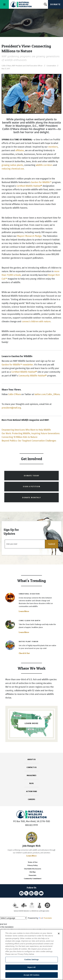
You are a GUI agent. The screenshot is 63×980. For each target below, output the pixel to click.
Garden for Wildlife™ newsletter (17, 365)
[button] (52, 544)
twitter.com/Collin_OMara (47, 394)
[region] (31, 955)
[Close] (59, 934)
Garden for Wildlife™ (41, 182)
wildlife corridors (44, 165)
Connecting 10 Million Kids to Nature (20, 437)
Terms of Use (33, 862)
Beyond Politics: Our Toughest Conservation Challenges (29, 441)
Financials (33, 875)
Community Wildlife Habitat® (33, 376)
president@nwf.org (11, 408)
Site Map (33, 872)
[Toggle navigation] (4, 4)
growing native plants (12, 165)
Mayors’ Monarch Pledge (29, 236)
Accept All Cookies (31, 975)
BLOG (31, 783)
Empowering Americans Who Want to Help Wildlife (26, 430)
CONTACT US (32, 767)
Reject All (31, 967)
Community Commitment (33, 879)
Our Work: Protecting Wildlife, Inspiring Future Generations (31, 433)
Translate (45, 918)
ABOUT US (32, 759)
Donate (55, 4)
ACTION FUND (31, 791)
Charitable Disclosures (33, 869)
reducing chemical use (13, 169)
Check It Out (24, 653)
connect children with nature (36, 321)
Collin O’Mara (14, 394)
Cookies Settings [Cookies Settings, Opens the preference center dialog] (32, 959)
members (53, 147)
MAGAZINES (32, 775)
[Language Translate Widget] (13, 918)
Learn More (24, 611)
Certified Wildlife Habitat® (29, 186)
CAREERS (31, 799)
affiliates (20, 150)
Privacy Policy (33, 865)
